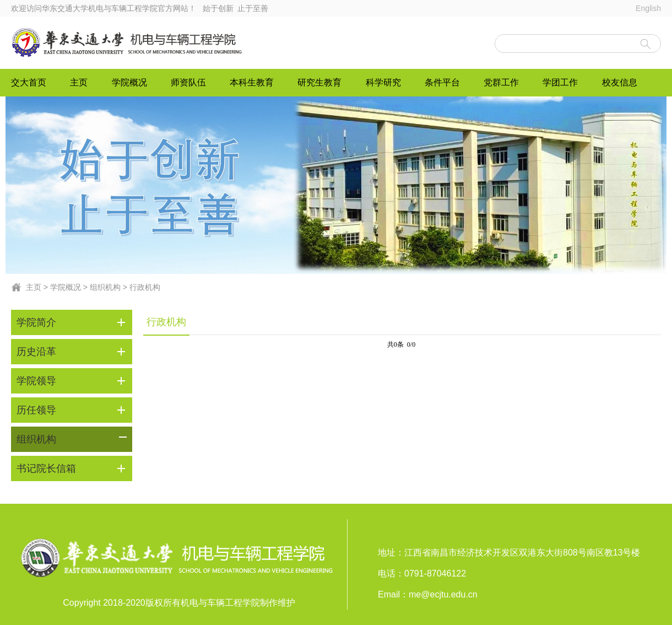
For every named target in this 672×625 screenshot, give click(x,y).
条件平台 (442, 82)
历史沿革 (36, 352)
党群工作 (501, 82)
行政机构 (145, 287)
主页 (79, 82)
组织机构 (105, 287)
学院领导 (36, 381)
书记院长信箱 (46, 468)
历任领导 (36, 410)
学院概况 (129, 82)
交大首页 (29, 82)
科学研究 (383, 82)
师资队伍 (188, 82)
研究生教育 (319, 82)
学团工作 (560, 82)
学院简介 (36, 322)
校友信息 (620, 82)
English (648, 8)
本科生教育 (252, 82)
